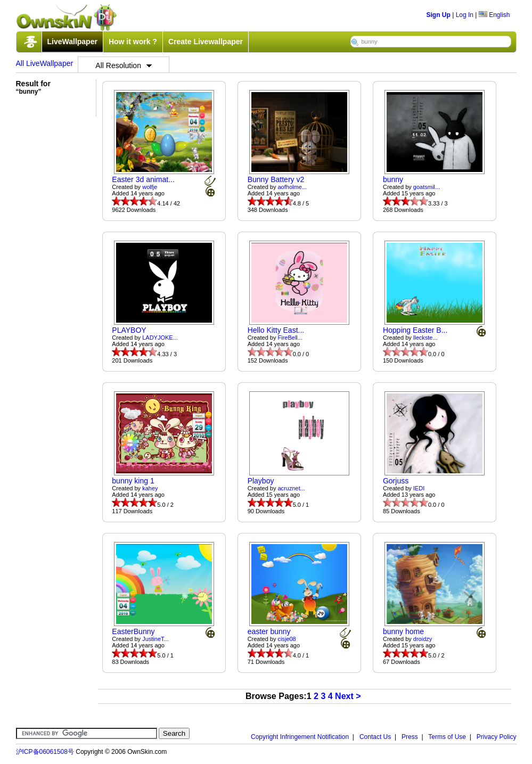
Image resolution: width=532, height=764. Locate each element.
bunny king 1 (133, 481)
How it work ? (133, 42)
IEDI (419, 488)
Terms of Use (447, 737)
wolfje (150, 187)
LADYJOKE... (160, 338)
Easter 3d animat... (143, 179)
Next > (348, 696)
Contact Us (375, 737)
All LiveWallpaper (45, 63)
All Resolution (124, 65)
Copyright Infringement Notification (300, 737)
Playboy (261, 481)
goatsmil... (427, 187)
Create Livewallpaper (206, 42)
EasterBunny (133, 631)
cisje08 (287, 639)
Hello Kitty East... (276, 330)
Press (410, 737)
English (494, 15)
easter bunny (269, 631)
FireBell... (290, 338)
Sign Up (439, 15)
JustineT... (155, 639)
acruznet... (292, 488)
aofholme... (292, 187)
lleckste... (425, 338)
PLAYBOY (129, 330)
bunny (393, 179)
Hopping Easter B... (415, 330)
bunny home (403, 631)
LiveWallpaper (72, 42)
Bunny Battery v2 (276, 179)
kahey (150, 488)
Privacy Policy (497, 737)
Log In (465, 15)
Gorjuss (396, 481)
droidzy (423, 639)
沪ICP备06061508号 (45, 752)
